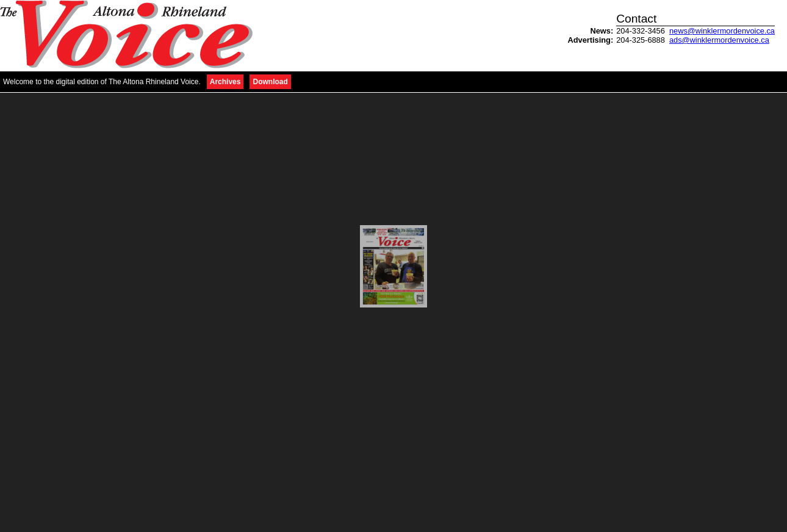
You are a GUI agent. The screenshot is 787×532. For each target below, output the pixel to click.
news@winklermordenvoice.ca (722, 31)
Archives (225, 82)
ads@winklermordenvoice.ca (719, 40)
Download (270, 82)
